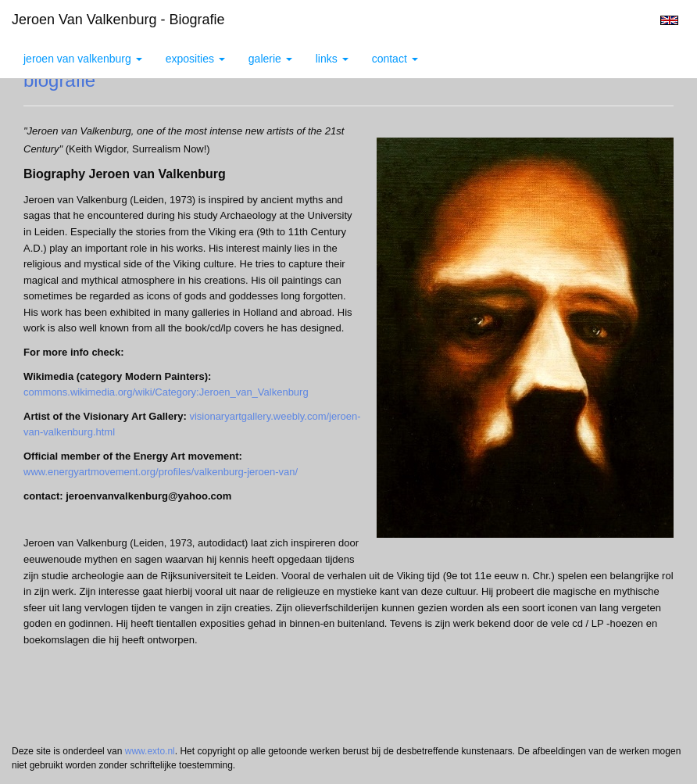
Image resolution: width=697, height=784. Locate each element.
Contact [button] (395, 59)
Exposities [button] (195, 59)
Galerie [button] (270, 59)
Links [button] (332, 59)
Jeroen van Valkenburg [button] (83, 59)
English (669, 20)
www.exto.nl (150, 751)
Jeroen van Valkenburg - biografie (118, 20)
